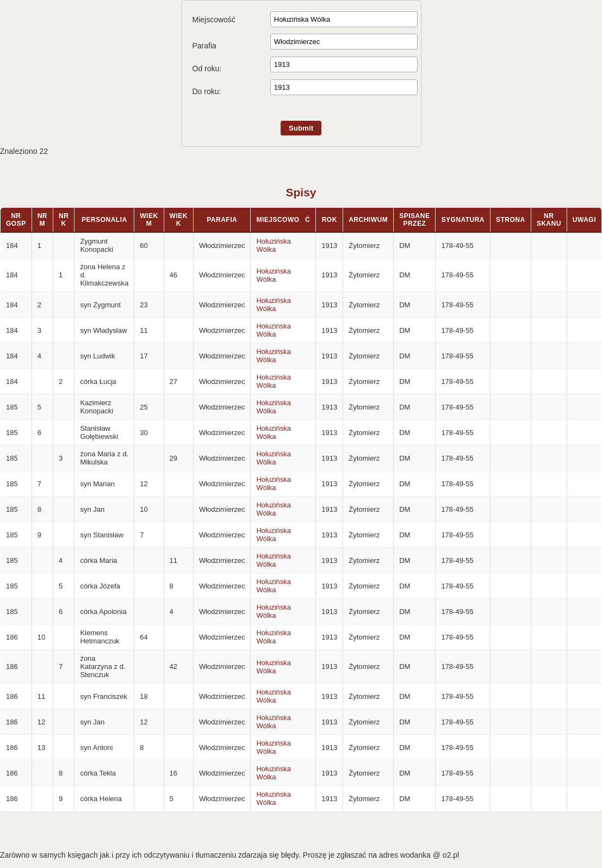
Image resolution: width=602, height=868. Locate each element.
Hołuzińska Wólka (274, 245)
